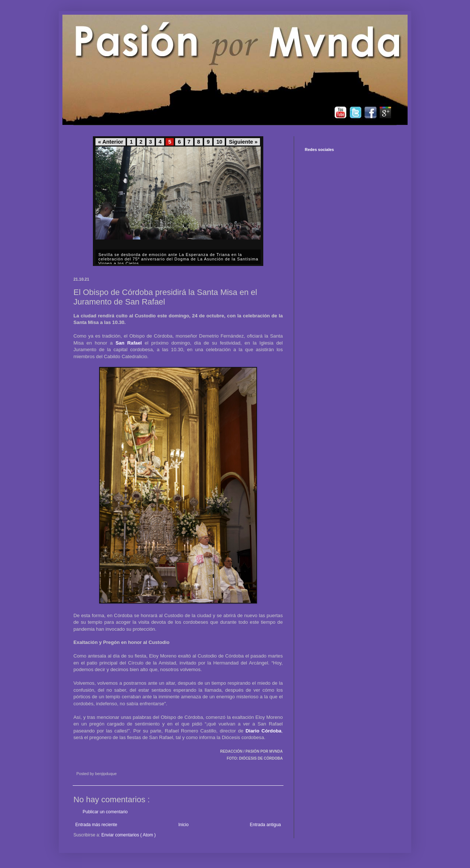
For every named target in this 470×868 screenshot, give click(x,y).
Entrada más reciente (96, 825)
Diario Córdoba (264, 731)
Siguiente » (243, 142)
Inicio (184, 825)
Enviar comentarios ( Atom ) (129, 835)
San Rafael (129, 343)
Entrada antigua (265, 825)
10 (219, 142)
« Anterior (111, 142)
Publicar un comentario (105, 812)
